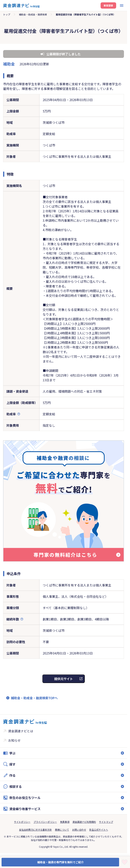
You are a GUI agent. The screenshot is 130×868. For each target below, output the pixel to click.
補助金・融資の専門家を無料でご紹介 (60, 862)
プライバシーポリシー (45, 822)
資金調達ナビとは (21, 731)
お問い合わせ (79, 830)
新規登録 (108, 5)
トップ (7, 14)
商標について (62, 830)
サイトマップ (106, 822)
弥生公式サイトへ (99, 830)
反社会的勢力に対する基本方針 (35, 830)
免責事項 (65, 822)
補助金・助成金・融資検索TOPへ (34, 698)
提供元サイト (64, 679)
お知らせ (14, 740)
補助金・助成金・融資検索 (33, 14)
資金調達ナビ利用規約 (84, 822)
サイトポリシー (22, 822)
